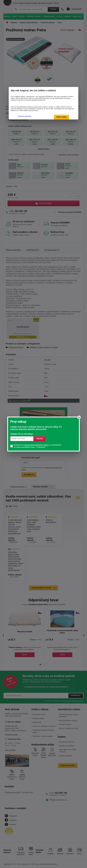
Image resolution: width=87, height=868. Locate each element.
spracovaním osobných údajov (36, 445)
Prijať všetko (62, 117)
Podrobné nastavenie (25, 116)
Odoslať (40, 439)
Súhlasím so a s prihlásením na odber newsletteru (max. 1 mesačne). (38, 446)
